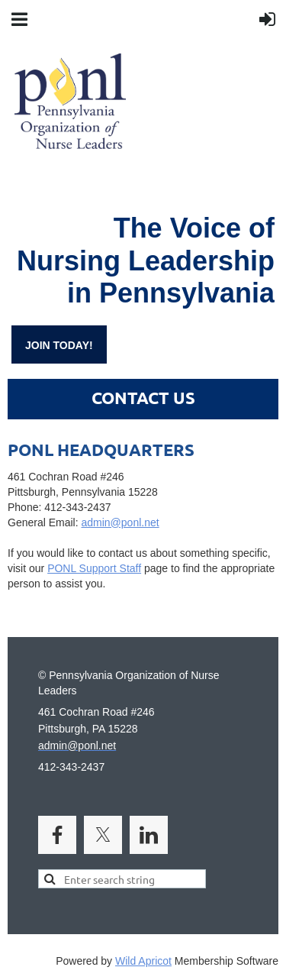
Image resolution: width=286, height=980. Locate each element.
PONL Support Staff (94, 568)
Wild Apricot (143, 961)
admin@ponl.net (143, 531)
